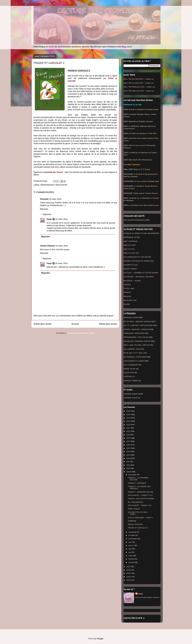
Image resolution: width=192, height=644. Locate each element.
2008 (129, 472)
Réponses (47, 214)
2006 (129, 570)
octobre (132, 535)
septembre (133, 539)
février (132, 559)
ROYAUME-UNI (130, 300)
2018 (128, 438)
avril (131, 556)
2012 (128, 458)
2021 (128, 428)
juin (130, 549)
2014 (128, 451)
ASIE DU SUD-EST (131, 253)
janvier (132, 562)
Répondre (44, 209)
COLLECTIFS (129, 373)
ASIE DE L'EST (130, 245)
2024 (129, 418)
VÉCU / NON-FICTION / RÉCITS (136, 345)
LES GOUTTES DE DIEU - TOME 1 (138, 513)
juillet (131, 545)
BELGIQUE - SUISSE (132, 281)
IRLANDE (127, 296)
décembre (133, 475)
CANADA (127, 284)
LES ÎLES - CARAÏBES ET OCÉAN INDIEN (141, 273)
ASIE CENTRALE (131, 241)
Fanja (49, 219)
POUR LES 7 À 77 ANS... (133, 353)
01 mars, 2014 (55, 199)
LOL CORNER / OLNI (132, 349)
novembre (133, 532)
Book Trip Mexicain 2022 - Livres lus (139, 91)
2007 (129, 567)
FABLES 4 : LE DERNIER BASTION (138, 479)
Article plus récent (42, 324)
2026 (129, 411)
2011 (128, 462)
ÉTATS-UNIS (129, 288)
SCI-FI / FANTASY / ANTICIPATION (138, 325)
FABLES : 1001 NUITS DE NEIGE (141, 499)
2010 (128, 465)
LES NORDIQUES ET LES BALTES (137, 257)
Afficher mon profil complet (147, 597)
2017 (128, 441)
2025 (129, 414)
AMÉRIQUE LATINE (132, 237)
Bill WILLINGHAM (135, 502)
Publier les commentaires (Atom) (81, 333)
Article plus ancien (108, 324)
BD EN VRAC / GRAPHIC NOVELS (137, 321)
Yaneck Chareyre (48, 246)
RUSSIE (127, 304)
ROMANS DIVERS (131, 317)
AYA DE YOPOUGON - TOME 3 (140, 518)
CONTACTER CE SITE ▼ (134, 618)
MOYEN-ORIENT (131, 269)
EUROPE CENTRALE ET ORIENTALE (139, 261)
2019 (128, 435)
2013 (128, 455)
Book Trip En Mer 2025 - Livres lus (139, 79)
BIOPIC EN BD (129, 369)
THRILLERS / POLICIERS (134, 333)
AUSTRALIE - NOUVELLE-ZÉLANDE (139, 277)
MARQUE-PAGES (131, 381)
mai (130, 552)
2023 (129, 421)
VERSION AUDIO (130, 398)
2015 (128, 448)
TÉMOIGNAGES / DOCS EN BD (54, 185)
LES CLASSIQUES (131, 365)
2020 (129, 431)
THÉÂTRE (128, 377)
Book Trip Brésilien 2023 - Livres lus (139, 87)
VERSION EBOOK (131, 394)
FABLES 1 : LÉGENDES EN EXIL (141, 492)
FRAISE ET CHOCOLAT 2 (138, 528)
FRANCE (127, 292)
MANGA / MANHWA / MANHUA (136, 329)
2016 (128, 445)
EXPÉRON (132, 521)
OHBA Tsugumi (134, 509)
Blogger (100, 639)
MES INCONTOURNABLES (134, 220)
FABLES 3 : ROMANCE (137, 483)
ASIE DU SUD (129, 249)
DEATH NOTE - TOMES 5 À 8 (140, 495)
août (131, 542)
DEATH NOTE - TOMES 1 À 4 (140, 505)
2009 (129, 468)
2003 (129, 580)
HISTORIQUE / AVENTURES (135, 357)
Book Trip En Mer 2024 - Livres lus (139, 83)
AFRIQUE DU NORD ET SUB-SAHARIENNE (141, 233)
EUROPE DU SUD (131, 265)
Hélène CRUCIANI (135, 524)
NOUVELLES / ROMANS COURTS (137, 341)
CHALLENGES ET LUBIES (134, 361)
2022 (129, 425)
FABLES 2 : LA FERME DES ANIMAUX (139, 488)
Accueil (75, 324)
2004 (129, 577)
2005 (129, 573)
